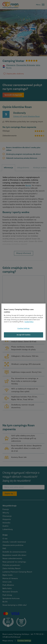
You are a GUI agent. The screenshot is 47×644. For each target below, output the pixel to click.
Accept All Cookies (23, 335)
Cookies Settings (23, 328)
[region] (23, 322)
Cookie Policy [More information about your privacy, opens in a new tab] (29, 322)
